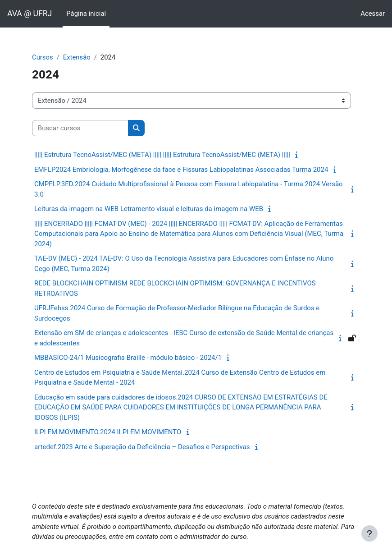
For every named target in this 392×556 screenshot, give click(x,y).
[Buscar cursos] (80, 128)
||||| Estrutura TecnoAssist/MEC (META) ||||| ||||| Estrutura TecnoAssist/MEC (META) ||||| (162, 155)
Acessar (373, 14)
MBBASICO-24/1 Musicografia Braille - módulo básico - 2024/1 (128, 358)
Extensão (77, 57)
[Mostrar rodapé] (369, 533)
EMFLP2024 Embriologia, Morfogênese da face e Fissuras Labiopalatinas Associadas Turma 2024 (181, 170)
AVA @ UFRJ (30, 14)
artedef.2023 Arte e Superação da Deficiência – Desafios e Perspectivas (142, 447)
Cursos (43, 57)
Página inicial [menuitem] (86, 14)
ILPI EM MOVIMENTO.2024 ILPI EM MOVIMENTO (108, 432)
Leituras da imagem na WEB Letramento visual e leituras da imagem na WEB (149, 209)
